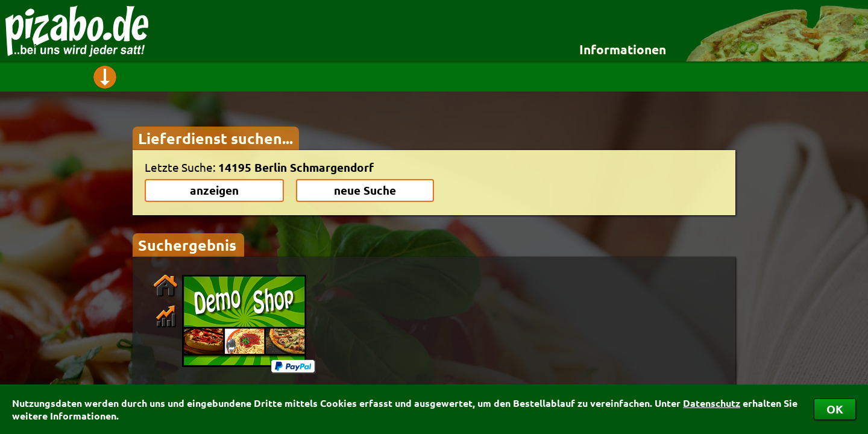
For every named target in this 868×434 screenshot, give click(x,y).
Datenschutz (712, 403)
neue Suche (365, 190)
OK (835, 409)
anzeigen (214, 190)
